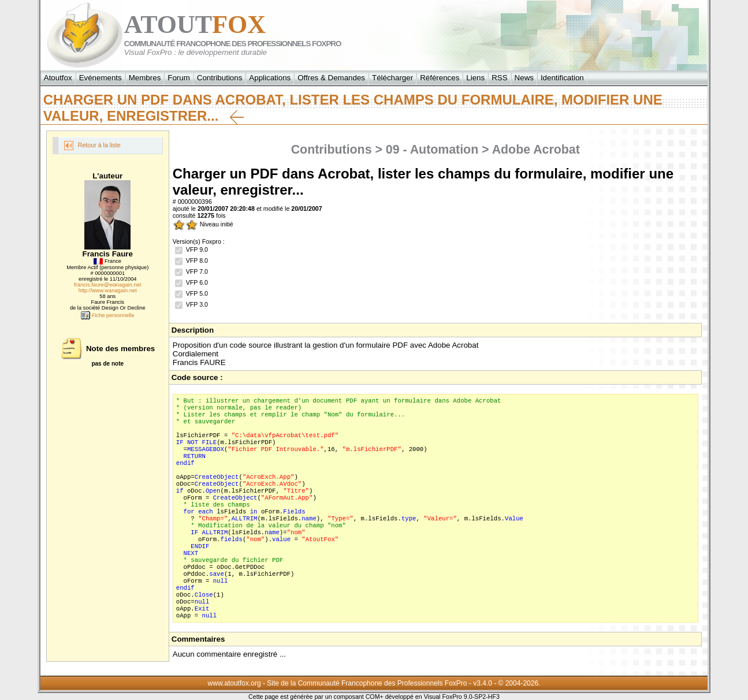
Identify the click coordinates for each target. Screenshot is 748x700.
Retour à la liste (92, 146)
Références (440, 78)
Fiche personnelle (107, 315)
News (524, 78)
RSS (499, 78)
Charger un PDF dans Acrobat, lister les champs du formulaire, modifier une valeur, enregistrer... (353, 108)
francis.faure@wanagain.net (107, 285)
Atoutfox (58, 78)
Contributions (220, 78)
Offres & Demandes (331, 78)
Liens (475, 78)
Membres (145, 78)
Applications (270, 78)
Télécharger (392, 78)
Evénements (101, 78)
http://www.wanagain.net (108, 291)
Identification (562, 78)
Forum (179, 78)
